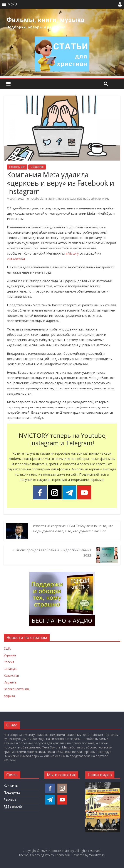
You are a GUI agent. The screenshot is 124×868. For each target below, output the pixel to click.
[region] (62, 42)
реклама (104, 199)
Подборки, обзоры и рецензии (36, 27)
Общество (37, 167)
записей (13, 806)
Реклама (10, 799)
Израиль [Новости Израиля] (10, 682)
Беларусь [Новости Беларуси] (11, 669)
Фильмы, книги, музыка (46, 20)
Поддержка (12, 792)
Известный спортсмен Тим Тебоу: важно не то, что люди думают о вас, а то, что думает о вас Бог (73, 528)
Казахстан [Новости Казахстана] (11, 675)
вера (68, 199)
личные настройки (85, 199)
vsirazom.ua (16, 259)
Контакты (11, 785)
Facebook (37, 199)
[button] (12, 4)
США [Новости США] (7, 648)
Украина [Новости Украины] (10, 655)
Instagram (50, 199)
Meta (61, 199)
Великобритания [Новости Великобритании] (16, 689)
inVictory (72, 253)
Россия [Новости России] (9, 662)
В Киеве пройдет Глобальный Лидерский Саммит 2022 (52, 553)
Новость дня (17, 167)
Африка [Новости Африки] (9, 696)
